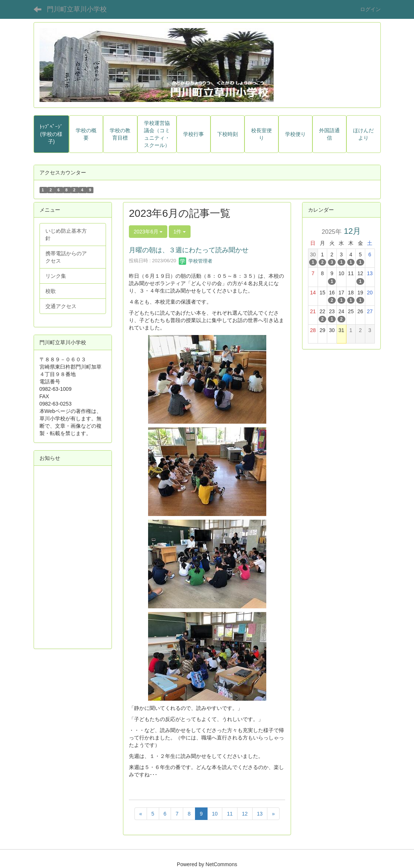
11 (230, 814)
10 (215, 814)
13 (260, 814)
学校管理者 (196, 261)
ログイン (370, 9)
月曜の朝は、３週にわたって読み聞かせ (189, 250)
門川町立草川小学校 (77, 9)
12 (245, 814)
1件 (180, 232)
